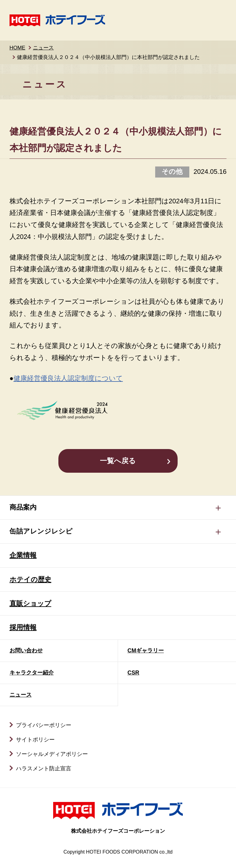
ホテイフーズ (57, 20)
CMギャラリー (146, 650)
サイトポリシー (35, 739)
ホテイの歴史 (30, 580)
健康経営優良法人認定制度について (68, 378)
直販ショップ (30, 604)
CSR (134, 673)
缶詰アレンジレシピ (41, 531)
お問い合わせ (26, 650)
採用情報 (23, 628)
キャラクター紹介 (32, 673)
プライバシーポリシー (44, 725)
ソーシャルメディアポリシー (52, 754)
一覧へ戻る (118, 461)
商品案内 (23, 507)
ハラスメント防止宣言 (44, 768)
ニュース (43, 48)
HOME (18, 48)
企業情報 (23, 555)
